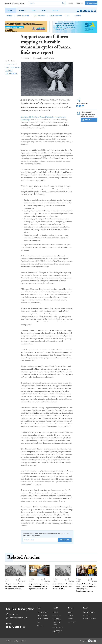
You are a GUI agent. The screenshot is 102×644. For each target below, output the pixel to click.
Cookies (86, 616)
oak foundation (11, 73)
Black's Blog (58, 628)
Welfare (78, 16)
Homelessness (56, 16)
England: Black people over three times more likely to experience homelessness (39, 587)
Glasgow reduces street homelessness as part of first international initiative (15, 587)
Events (44, 10)
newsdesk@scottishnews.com (18, 618)
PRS (68, 16)
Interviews (57, 616)
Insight (22, 10)
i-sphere (9, 70)
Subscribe (65, 540)
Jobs (34, 10)
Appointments (23, 16)
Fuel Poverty (39, 16)
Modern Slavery (89, 619)
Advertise (79, 3)
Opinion (55, 612)
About (71, 3)
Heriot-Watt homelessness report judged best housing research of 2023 (62, 587)
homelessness (11, 64)
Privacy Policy (89, 612)
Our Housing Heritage (57, 631)
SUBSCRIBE (92, 3)
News (10, 10)
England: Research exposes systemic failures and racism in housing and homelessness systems (87, 588)
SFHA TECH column (56, 623)
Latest (9, 16)
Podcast (55, 10)
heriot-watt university (14, 67)
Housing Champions (57, 619)
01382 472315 (13, 615)
